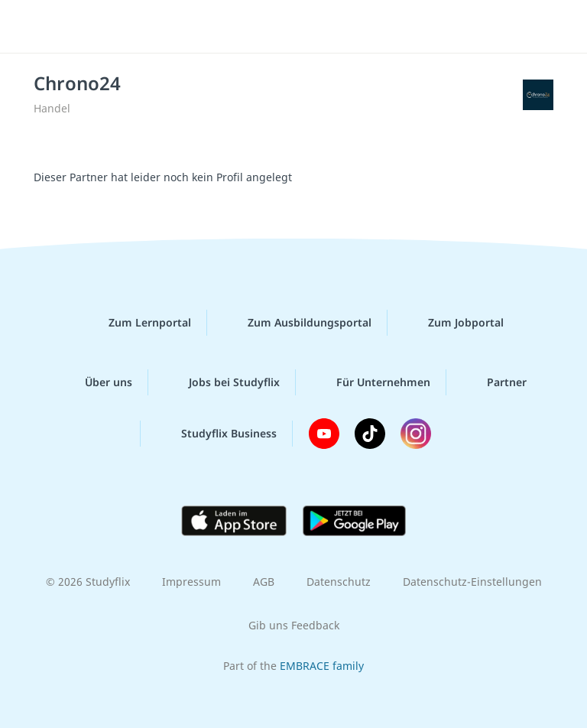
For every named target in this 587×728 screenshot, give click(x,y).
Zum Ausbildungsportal (297, 323)
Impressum (191, 582)
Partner (495, 382)
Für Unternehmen (371, 382)
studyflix (307, 27)
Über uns (96, 382)
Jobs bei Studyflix (222, 382)
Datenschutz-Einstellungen (472, 582)
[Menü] (34, 27)
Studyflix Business (217, 434)
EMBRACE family (322, 666)
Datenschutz (339, 582)
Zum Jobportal (454, 323)
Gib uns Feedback (294, 625)
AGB (264, 582)
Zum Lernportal (138, 323)
